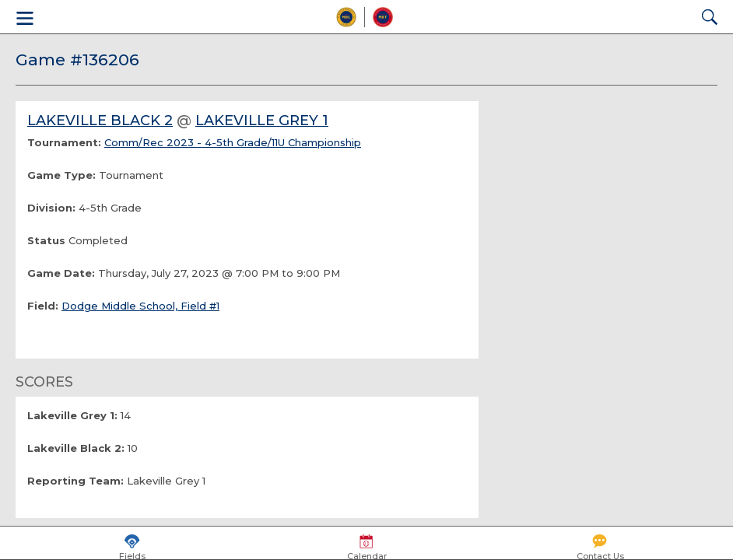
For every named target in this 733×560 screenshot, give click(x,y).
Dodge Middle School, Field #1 (140, 306)
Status (46, 240)
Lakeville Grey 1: (72, 415)
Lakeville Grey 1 (262, 121)
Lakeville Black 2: (76, 448)
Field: (43, 306)
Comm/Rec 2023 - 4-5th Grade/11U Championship (233, 142)
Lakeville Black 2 (100, 121)
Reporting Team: (75, 481)
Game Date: (61, 273)
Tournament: (64, 142)
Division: (51, 208)
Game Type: (61, 175)
